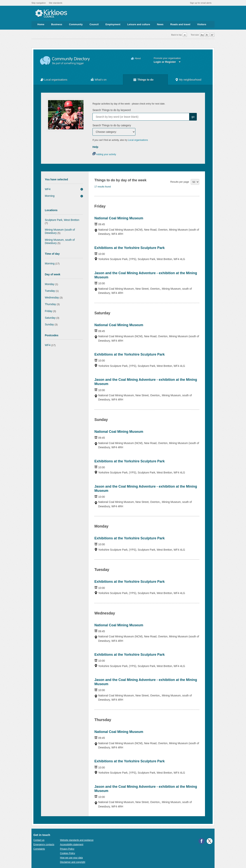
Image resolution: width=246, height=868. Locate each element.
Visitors (202, 24)
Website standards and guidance (77, 840)
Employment (113, 24)
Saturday (50, 318)
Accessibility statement (72, 844)
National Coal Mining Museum (119, 218)
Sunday (49, 324)
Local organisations (56, 80)
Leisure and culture (139, 24)
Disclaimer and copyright (72, 862)
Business (57, 24)
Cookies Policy (67, 853)
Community (76, 24)
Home (41, 24)
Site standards (56, 3)
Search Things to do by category (112, 125)
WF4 (48, 189)
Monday (50, 284)
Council (94, 24)
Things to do (145, 80)
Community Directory (65, 61)
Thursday (50, 304)
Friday (49, 311)
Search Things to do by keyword (112, 110)
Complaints (39, 849)
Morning (50, 196)
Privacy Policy (67, 849)
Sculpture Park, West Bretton (62, 220)
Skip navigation (39, 3)
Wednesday (52, 297)
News (160, 24)
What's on (101, 80)
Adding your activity (104, 154)
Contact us (39, 840)
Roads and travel (180, 24)
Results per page (180, 182)
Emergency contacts (44, 844)
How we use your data (71, 858)
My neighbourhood (190, 80)
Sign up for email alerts (201, 3)
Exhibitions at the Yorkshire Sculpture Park (129, 248)
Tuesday (50, 291)
